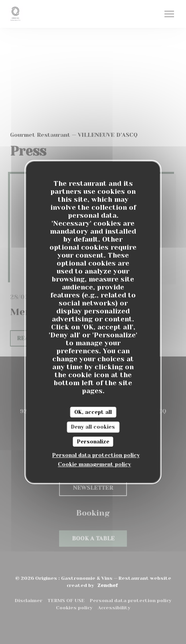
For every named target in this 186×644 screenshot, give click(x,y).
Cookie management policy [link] (94, 464)
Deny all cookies (93, 427)
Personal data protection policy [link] (96, 455)
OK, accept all (93, 412)
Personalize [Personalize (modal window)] (93, 442)
